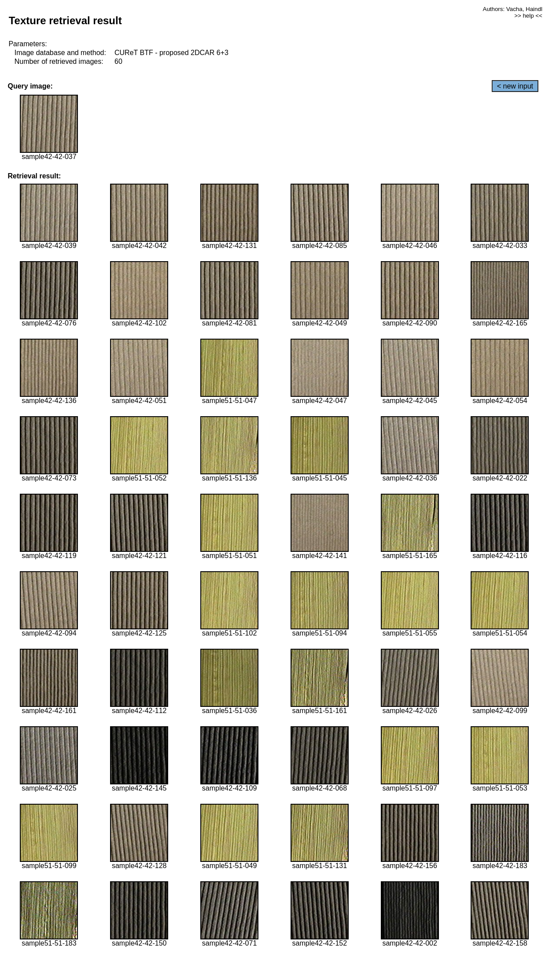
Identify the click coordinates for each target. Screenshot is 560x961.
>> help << (528, 16)
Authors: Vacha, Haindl (513, 9)
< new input (515, 86)
